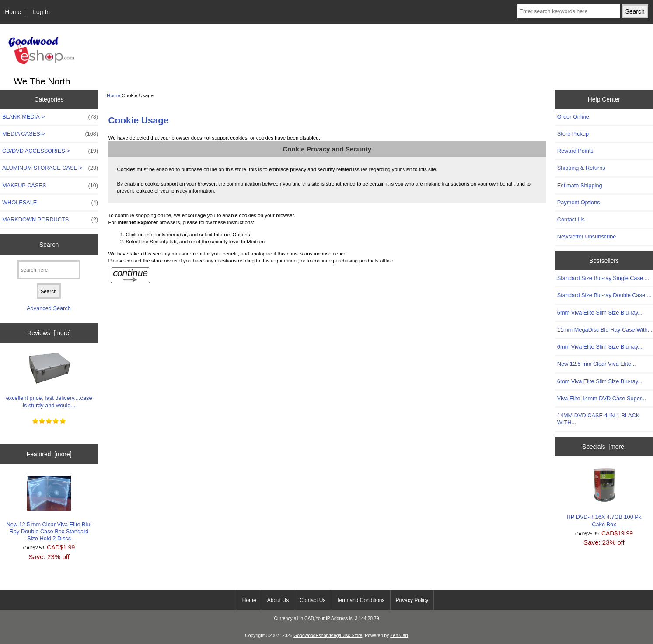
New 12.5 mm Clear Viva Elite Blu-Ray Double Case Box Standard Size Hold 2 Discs (49, 509)
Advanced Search (49, 308)
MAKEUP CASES (50, 185)
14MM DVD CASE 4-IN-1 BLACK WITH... (598, 419)
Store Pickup (573, 134)
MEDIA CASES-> (50, 134)
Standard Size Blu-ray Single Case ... (603, 278)
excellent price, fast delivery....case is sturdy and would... (49, 379)
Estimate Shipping (580, 185)
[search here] (49, 270)
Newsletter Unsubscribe (587, 236)
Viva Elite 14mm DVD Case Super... (602, 398)
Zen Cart (399, 635)
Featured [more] (49, 454)
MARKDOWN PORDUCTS (50, 220)
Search (49, 245)
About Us (278, 600)
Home (13, 12)
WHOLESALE (50, 203)
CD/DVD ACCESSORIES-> (50, 151)
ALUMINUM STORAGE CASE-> (50, 168)
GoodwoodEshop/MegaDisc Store (328, 635)
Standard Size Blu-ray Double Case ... (604, 295)
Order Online (573, 117)
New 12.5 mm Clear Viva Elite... (597, 364)
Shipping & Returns (581, 168)
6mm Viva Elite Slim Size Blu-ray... (600, 313)
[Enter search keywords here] (569, 11)
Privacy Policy (412, 600)
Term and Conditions (360, 600)
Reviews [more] (49, 333)
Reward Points (575, 151)
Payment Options (579, 202)
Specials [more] (604, 447)
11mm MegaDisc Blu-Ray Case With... (605, 330)
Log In (41, 12)
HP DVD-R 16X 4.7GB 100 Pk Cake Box (604, 498)
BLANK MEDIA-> (50, 117)
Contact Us (571, 219)
